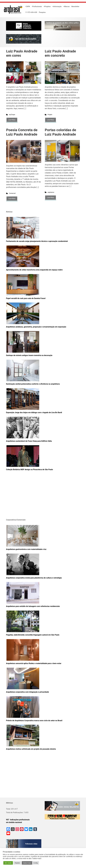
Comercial (12, 193)
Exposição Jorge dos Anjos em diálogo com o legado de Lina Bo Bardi (34, 412)
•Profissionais (37, 7)
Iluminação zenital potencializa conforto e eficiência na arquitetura (33, 384)
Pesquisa (42, 12)
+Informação (57, 7)
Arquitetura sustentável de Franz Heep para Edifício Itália (29, 441)
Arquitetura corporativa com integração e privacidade (27, 692)
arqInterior (51, 192)
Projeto (50, 115)
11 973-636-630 (31, 12)
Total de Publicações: (15, 812)
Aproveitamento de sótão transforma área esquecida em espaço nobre (34, 270)
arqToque (12, 115)
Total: (9, 809)
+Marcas (67, 7)
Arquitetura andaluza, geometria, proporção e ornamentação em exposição (36, 327)
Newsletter (75, 7)
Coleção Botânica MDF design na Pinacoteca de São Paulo (30, 470)
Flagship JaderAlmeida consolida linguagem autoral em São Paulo (33, 635)
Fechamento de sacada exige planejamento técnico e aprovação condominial (37, 241)
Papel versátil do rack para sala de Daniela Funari (26, 298)
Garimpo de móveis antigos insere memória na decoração (29, 355)
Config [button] (36, 863)
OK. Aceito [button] (8, 863)
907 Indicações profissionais (18, 820)
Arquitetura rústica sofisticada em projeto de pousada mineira (31, 749)
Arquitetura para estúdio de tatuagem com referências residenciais (33, 606)
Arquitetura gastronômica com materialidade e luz (26, 549)
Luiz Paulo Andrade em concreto (60, 53)
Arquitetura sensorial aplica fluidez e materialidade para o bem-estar (34, 663)
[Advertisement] (20, 498)
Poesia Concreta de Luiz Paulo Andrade (22, 132)
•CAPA (28, 7)
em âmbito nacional (14, 822)
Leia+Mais (12, 120)
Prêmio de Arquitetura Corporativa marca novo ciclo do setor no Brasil (34, 721)
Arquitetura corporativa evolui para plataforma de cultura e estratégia (34, 578)
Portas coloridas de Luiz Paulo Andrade (60, 132)
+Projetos (47, 7)
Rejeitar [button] (17, 863)
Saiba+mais (27, 863)
